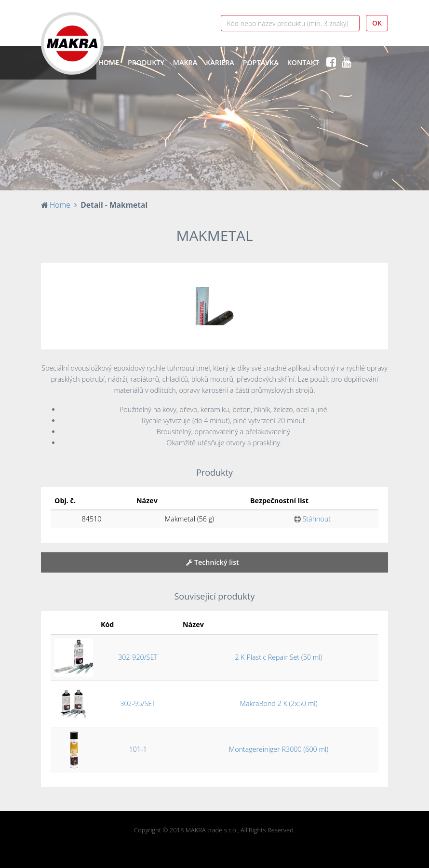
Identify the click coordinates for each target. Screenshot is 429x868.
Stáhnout (312, 519)
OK (377, 23)
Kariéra (220, 62)
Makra (185, 62)
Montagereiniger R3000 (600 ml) (279, 749)
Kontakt (303, 62)
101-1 (138, 749)
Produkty (146, 62)
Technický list (213, 562)
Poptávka (261, 62)
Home (109, 62)
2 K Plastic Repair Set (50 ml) (278, 657)
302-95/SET (138, 703)
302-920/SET (138, 657)
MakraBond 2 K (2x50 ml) (279, 703)
